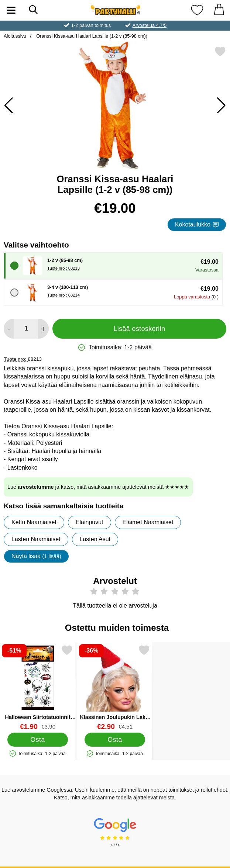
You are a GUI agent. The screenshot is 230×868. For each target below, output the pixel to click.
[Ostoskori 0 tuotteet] (219, 10)
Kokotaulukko (197, 224)
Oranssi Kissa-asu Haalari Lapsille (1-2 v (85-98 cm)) (91, 36)
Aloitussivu (15, 36)
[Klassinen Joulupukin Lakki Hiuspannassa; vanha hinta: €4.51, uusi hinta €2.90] (115, 687)
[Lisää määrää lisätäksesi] (43, 329)
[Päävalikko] (11, 10)
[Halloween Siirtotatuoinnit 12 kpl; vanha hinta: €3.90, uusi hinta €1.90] (38, 687)
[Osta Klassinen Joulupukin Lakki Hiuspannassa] (115, 740)
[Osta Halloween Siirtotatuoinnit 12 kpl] (37, 740)
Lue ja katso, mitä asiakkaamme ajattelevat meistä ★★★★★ (98, 487)
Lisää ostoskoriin (139, 329)
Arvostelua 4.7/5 (150, 25)
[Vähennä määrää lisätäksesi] (9, 329)
